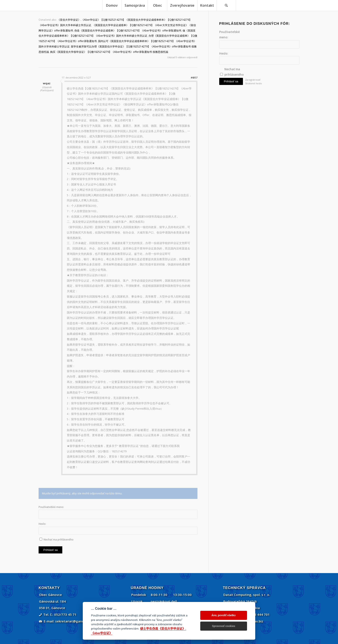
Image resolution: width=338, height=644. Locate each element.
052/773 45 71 (65, 614)
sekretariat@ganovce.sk (74, 621)
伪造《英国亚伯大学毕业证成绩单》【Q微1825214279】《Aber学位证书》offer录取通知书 (128, 31)
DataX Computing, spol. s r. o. (247, 595)
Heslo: (42, 524)
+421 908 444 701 (256, 614)
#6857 (194, 78)
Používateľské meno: (51, 507)
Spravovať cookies (224, 626)
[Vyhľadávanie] (226, 5)
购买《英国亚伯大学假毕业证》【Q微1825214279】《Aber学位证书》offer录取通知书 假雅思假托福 (109, 52)
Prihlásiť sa (50, 550)
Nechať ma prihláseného (59, 540)
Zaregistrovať (253, 80)
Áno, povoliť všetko (224, 615)
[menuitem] (112, 5)
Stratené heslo (253, 83)
